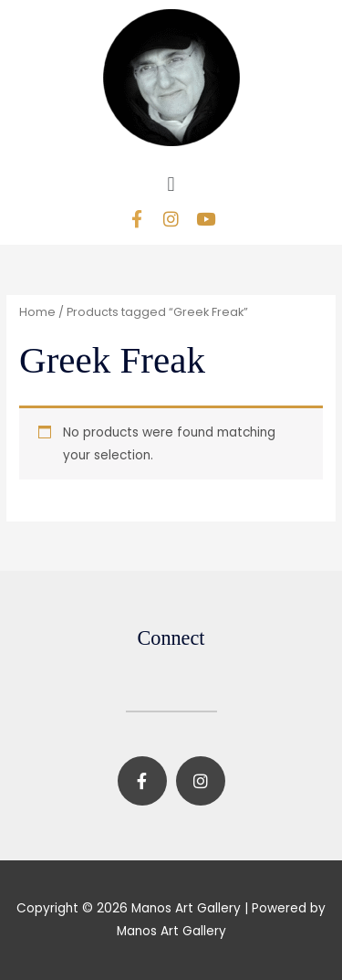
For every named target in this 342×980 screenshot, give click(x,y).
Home (37, 312)
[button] (171, 184)
